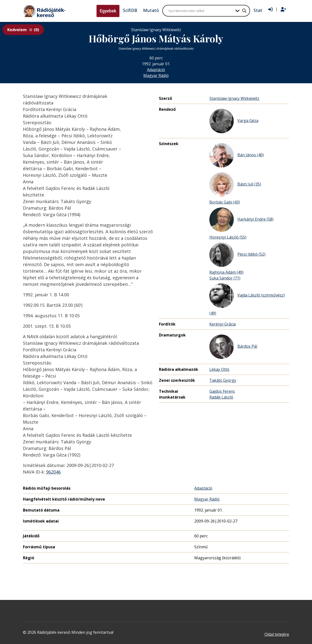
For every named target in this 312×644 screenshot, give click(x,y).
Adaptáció (156, 70)
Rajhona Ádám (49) (226, 272)
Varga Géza (234, 121)
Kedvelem (23, 30)
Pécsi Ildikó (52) (237, 255)
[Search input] (201, 11)
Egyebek (108, 11)
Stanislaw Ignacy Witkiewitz (234, 98)
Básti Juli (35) (235, 185)
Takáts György (223, 380)
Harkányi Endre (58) (241, 220)
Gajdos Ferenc (222, 391)
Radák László (221, 397)
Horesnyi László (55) (228, 237)
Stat (258, 10)
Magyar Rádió (156, 75)
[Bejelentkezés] (270, 9)
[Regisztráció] (283, 9)
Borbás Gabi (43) (225, 202)
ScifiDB (130, 10)
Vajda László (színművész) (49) (247, 300)
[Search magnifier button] (244, 11)
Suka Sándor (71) (225, 278)
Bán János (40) (237, 155)
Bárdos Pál (233, 347)
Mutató (151, 10)
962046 (53, 472)
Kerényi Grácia (223, 324)
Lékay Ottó (219, 369)
